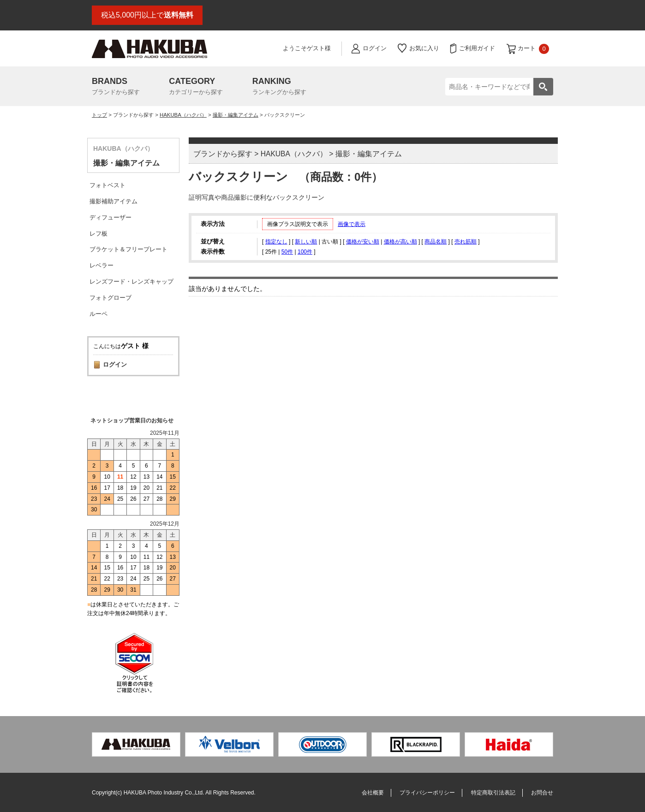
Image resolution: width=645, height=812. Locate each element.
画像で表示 (352, 224)
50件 (287, 252)
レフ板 (99, 234)
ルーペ (99, 314)
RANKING (279, 87)
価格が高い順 (400, 242)
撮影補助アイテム (113, 201)
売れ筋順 (466, 242)
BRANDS (116, 87)
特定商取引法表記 (493, 793)
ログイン (375, 48)
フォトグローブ (110, 298)
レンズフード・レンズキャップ (131, 282)
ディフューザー (110, 217)
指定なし (276, 242)
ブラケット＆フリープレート (128, 249)
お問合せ (542, 793)
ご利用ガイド (477, 48)
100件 (305, 252)
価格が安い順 (363, 242)
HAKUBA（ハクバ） (183, 115)
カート (533, 49)
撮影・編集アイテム (236, 115)
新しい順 (306, 242)
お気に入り (424, 48)
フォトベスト (107, 185)
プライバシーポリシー (427, 793)
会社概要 (373, 793)
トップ (99, 115)
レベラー (102, 265)
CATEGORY (196, 87)
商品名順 (436, 242)
